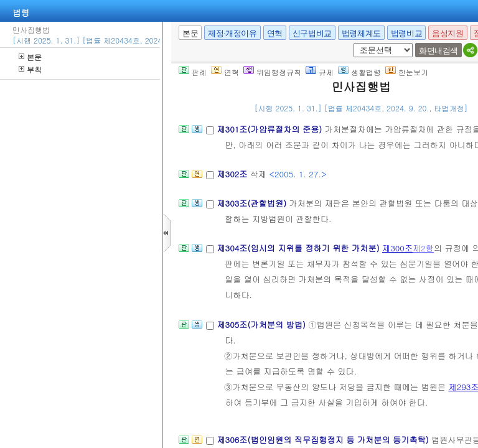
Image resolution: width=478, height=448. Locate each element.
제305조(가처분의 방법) (262, 324)
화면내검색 (438, 51)
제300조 (397, 248)
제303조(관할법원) (253, 203)
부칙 (30, 69)
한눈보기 (407, 72)
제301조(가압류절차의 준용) (270, 129)
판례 (193, 72)
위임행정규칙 (272, 72)
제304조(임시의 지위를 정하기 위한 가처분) (299, 248)
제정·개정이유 (232, 33)
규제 (320, 72)
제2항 (423, 248)
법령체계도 (361, 33)
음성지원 (448, 33)
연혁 (275, 33)
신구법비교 (312, 33)
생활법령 (359, 72)
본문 (30, 57)
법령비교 (406, 33)
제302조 (233, 174)
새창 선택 (351, 43)
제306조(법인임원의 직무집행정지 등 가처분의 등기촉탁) (324, 440)
